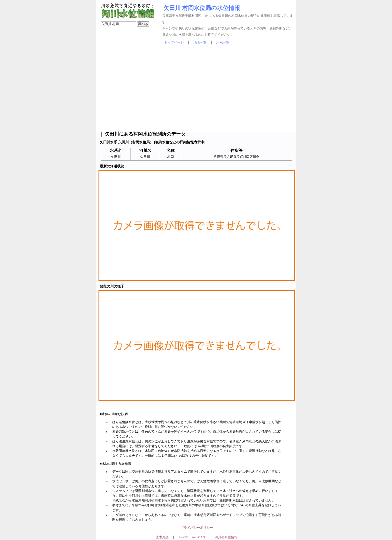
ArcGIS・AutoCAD (192, 537)
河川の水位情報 (226, 537)
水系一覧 (223, 43)
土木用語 (162, 537)
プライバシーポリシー (197, 528)
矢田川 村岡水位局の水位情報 (202, 8)
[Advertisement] (196, 90)
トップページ (174, 43)
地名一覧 (200, 43)
